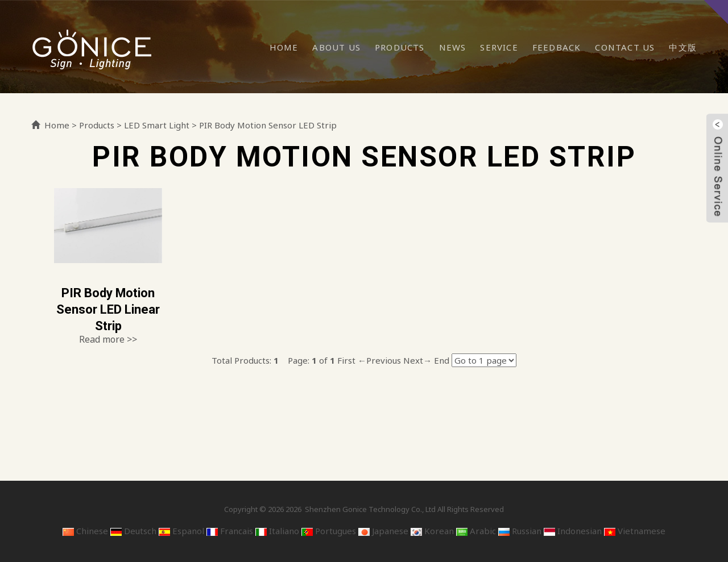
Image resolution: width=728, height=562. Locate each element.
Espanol (181, 531)
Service (499, 47)
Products (400, 47)
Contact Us (625, 47)
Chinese (85, 531)
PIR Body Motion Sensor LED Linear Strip (108, 309)
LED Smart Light (157, 125)
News (453, 47)
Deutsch (133, 531)
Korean (432, 531)
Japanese (383, 531)
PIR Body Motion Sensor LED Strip (268, 125)
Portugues (329, 531)
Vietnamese (635, 531)
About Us (336, 47)
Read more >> (108, 339)
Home (284, 47)
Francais (230, 531)
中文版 (683, 47)
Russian (520, 531)
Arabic (476, 531)
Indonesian (573, 531)
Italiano (277, 531)
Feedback (557, 47)
